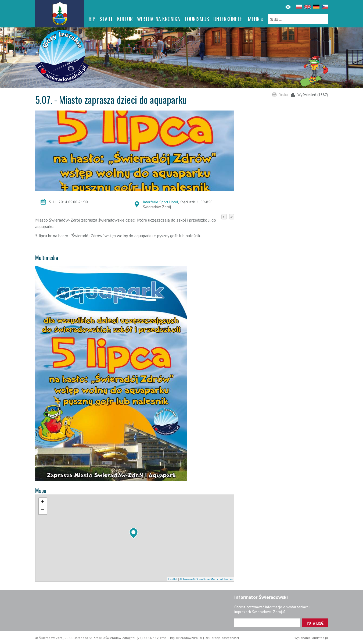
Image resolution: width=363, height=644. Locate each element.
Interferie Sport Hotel (161, 202)
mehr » (256, 19)
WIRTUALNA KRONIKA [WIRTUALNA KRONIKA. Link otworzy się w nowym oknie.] (159, 19)
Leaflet (173, 579)
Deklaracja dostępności (222, 638)
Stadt (106, 19)
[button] (134, 533)
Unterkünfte (228, 19)
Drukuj (284, 95)
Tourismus (197, 19)
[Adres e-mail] (267, 623)
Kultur (125, 19)
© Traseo (186, 579)
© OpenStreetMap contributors (212, 579)
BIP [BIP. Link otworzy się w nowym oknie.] (92, 19)
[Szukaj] (298, 19)
